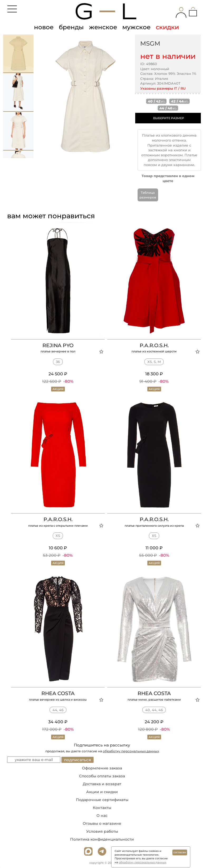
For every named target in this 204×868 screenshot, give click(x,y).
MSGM (150, 43)
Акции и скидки (102, 792)
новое (44, 27)
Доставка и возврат (102, 784)
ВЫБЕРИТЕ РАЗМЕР (169, 118)
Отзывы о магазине (102, 823)
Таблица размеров (148, 195)
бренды (71, 27)
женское (103, 27)
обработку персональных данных (131, 751)
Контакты (102, 808)
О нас (102, 816)
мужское (136, 27)
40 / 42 (156, 101)
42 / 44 (179, 101)
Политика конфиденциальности (102, 839)
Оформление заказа (102, 768)
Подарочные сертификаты (102, 800)
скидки (167, 27)
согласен (180, 852)
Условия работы (102, 831)
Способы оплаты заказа (102, 776)
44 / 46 (168, 108)
